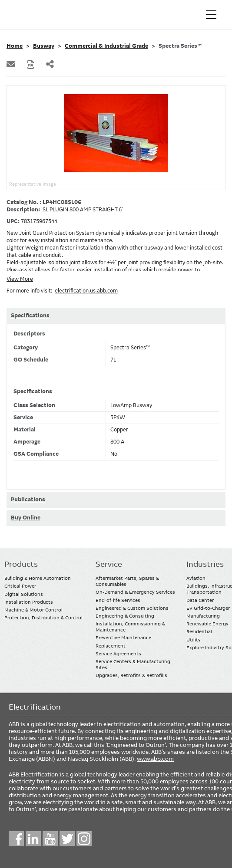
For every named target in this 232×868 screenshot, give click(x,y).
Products (21, 564)
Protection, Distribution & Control (43, 618)
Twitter (67, 839)
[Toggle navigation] (211, 15)
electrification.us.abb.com (86, 291)
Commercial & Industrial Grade (106, 46)
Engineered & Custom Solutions (132, 608)
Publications (28, 500)
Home (15, 46)
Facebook (16, 839)
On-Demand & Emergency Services (135, 592)
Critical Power (20, 586)
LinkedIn (33, 839)
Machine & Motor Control (33, 610)
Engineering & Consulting (125, 616)
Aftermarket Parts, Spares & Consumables (127, 581)
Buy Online (26, 518)
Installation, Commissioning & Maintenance (130, 627)
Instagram (84, 839)
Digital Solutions (24, 594)
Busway (44, 46)
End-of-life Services (118, 600)
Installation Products (29, 602)
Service (109, 564)
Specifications (30, 316)
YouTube (50, 839)
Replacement (111, 646)
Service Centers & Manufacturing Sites (133, 664)
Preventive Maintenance (123, 638)
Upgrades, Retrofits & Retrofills (131, 675)
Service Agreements (118, 654)
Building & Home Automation (38, 578)
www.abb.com (155, 759)
